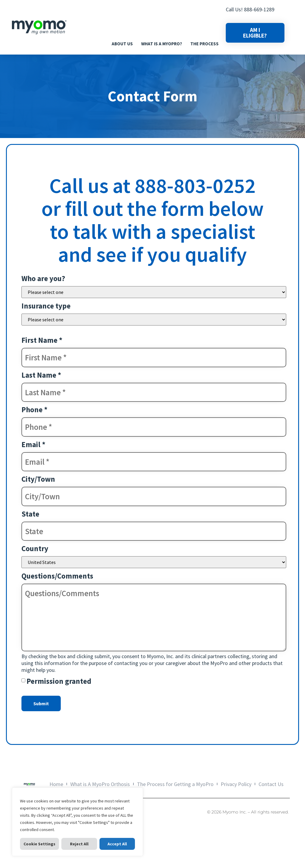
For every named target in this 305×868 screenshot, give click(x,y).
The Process (204, 44)
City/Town (38, 479)
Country (35, 548)
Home (61, 784)
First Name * (42, 340)
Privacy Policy (234, 784)
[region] (77, 822)
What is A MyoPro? (162, 44)
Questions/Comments (57, 576)
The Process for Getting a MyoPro (175, 784)
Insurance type (46, 306)
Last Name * (41, 375)
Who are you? (43, 278)
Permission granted (59, 681)
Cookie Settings (39, 844)
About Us (122, 44)
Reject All (79, 844)
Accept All (117, 844)
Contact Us (266, 784)
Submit (41, 703)
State (30, 514)
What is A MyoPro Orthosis (102, 784)
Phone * (34, 410)
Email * (33, 444)
